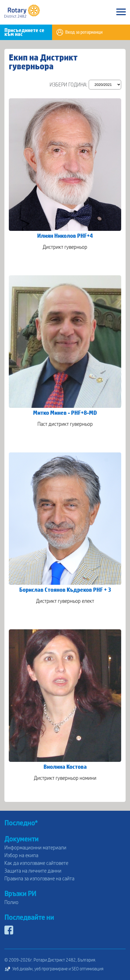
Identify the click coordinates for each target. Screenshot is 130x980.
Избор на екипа (21, 855)
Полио (11, 902)
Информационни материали (35, 848)
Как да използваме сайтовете (36, 863)
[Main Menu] (121, 12)
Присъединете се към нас (24, 32)
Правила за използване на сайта (39, 879)
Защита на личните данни (33, 871)
